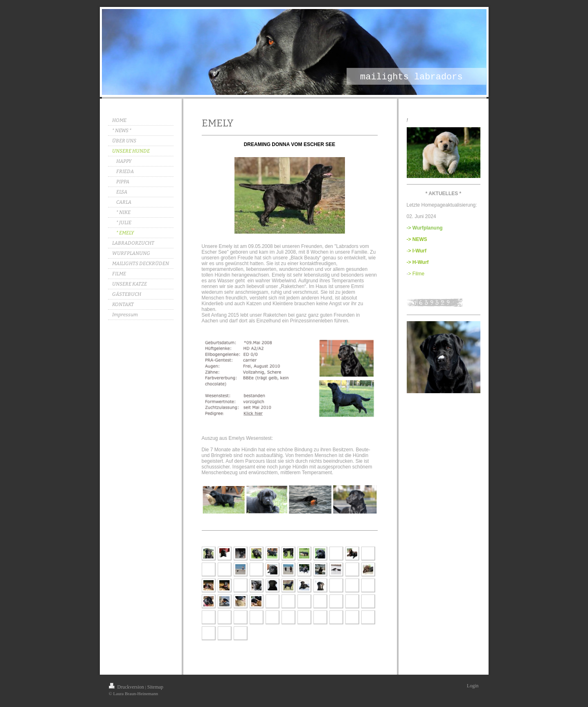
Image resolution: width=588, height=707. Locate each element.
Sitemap (155, 687)
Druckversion (127, 687)
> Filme (417, 274)
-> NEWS (417, 239)
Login (473, 686)
